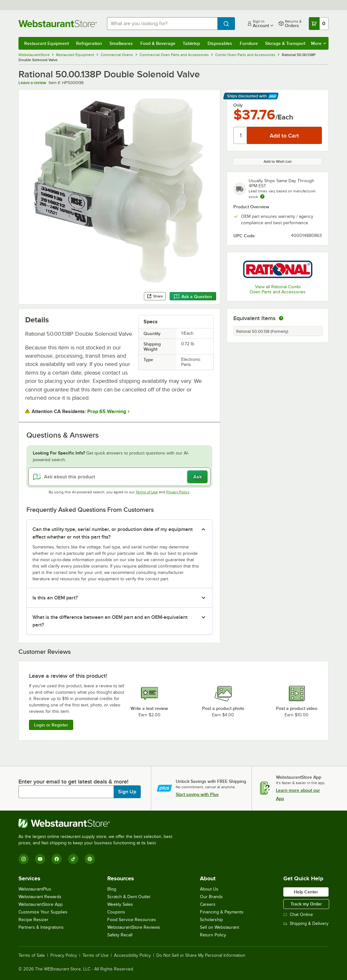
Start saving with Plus (197, 794)
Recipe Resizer (33, 920)
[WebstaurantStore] (98, 823)
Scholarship (211, 920)
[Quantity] (241, 135)
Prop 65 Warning (107, 411)
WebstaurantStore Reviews (134, 927)
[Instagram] (24, 859)
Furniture (249, 43)
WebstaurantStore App (41, 904)
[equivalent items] (281, 318)
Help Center (306, 892)
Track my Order (306, 904)
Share (155, 296)
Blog (112, 889)
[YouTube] (40, 859)
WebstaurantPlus (35, 889)
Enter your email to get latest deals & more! (73, 782)
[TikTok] (73, 859)
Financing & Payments (222, 912)
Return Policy (213, 935)
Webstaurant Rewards (40, 897)
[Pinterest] (90, 859)
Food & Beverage (158, 43)
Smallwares (121, 43)
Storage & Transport (285, 43)
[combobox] (162, 24)
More (319, 43)
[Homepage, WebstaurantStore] (58, 24)
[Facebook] (57, 859)
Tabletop (191, 43)
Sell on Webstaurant (220, 927)
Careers (208, 904)
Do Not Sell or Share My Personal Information (201, 955)
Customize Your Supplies (43, 912)
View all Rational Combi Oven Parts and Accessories (278, 289)
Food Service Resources (132, 920)
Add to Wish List (278, 161)
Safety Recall (120, 935)
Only (238, 105)
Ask (198, 477)
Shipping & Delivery (306, 923)
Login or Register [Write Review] (51, 725)
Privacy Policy (178, 492)
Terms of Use (147, 492)
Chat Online (298, 915)
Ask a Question (193, 297)
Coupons (116, 912)
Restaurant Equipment (46, 43)
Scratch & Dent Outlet (129, 897)
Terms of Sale (32, 955)
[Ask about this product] (119, 477)
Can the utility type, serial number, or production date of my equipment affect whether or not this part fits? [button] (113, 533)
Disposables (220, 43)
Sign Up (127, 792)
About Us (209, 889)
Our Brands (211, 897)
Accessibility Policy (132, 955)
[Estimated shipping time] (262, 197)
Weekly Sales (120, 904)
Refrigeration (89, 43)
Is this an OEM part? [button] (55, 598)
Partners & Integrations (41, 927)
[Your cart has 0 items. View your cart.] (319, 24)
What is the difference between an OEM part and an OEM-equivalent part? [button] (110, 621)
